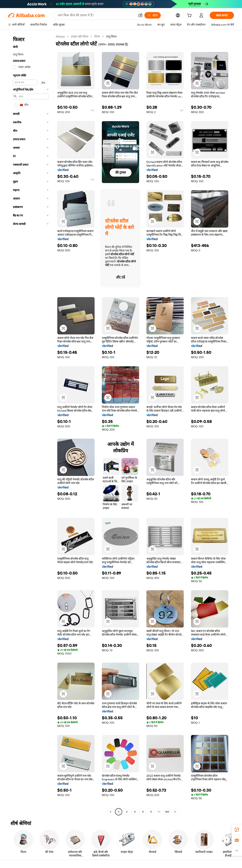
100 (167, 812)
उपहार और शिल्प (80, 36)
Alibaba (60, 36)
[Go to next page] (175, 812)
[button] (140, 15)
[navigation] (31, 425)
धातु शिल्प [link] (111, 36)
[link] (237, 830)
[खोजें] (153, 15)
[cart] (190, 16)
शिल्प (97, 36)
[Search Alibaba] (96, 15)
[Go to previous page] (111, 812)
